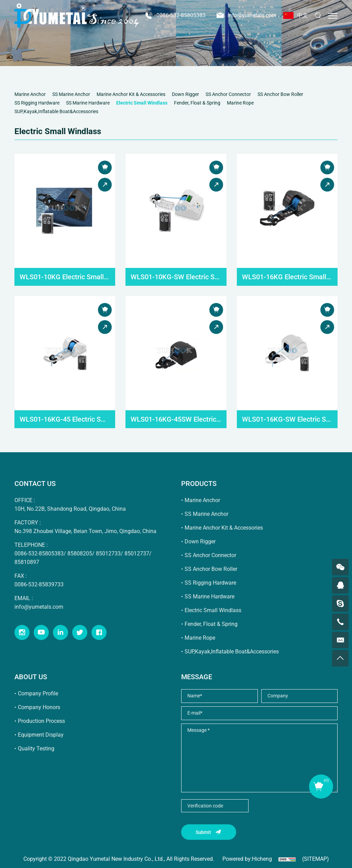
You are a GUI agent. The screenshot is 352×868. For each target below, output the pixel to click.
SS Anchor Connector (210, 555)
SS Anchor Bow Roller (211, 569)
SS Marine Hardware (210, 596)
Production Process (41, 721)
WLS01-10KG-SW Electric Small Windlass (176, 277)
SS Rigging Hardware (210, 583)
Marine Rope (200, 638)
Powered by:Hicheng (247, 859)
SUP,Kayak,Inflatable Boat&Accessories (232, 652)
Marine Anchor (202, 500)
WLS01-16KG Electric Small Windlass (287, 277)
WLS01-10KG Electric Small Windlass (65, 277)
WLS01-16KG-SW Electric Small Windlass (287, 419)
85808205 (80, 554)
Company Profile (38, 693)
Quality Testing (36, 748)
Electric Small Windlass (213, 610)
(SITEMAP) (316, 859)
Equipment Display (41, 735)
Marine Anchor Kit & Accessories (224, 528)
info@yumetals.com (252, 15)
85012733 (108, 554)
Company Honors (39, 707)
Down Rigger (200, 541)
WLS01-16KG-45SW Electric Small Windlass (176, 419)
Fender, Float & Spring (211, 624)
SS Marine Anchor (206, 514)
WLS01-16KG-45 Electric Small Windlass (65, 419)
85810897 (27, 562)
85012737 (137, 554)
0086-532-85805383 (181, 15)
